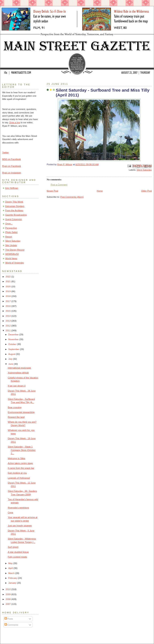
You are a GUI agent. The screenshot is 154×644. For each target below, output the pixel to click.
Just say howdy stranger (20, 526)
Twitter (6, 153)
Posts (9, 619)
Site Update (11, 245)
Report (9, 237)
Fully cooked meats (17, 557)
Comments (11, 625)
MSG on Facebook (12, 159)
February (13, 578)
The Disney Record (15, 250)
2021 (8, 281)
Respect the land (16, 417)
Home (100, 191)
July (11, 359)
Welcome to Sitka (17, 458)
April (11, 568)
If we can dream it (17, 386)
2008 (8, 599)
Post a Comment (59, 185)
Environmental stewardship (21, 412)
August (12, 354)
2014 (8, 316)
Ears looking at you (17, 473)
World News (11, 258)
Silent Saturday (144, 170)
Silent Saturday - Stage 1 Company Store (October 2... (22, 450)
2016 (8, 306)
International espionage (20, 368)
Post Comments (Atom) (72, 197)
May (11, 563)
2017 (8, 301)
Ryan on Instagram (12, 173)
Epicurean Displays (15, 206)
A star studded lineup (18, 552)
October (13, 344)
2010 (8, 589)
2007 (8, 604)
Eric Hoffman (12, 188)
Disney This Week (14, 202)
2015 (8, 311)
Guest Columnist (14, 219)
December (14, 335)
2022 (8, 277)
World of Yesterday (15, 263)
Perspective (11, 228)
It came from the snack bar (21, 468)
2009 (8, 594)
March (12, 573)
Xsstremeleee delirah (18, 373)
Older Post (147, 191)
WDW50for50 (12, 254)
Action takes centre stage (20, 463)
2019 (8, 291)
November (14, 339)
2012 (8, 326)
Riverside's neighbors (18, 508)
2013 (8, 321)
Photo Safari (11, 232)
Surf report (13, 547)
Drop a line (15, 122)
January (13, 583)
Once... (9, 224)
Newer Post (52, 191)
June (11, 364)
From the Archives (14, 210)
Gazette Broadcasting (16, 215)
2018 (8, 296)
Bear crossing (15, 407)
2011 (8, 330)
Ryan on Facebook (12, 166)
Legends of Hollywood (19, 478)
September (14, 349)
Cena (11, 512)
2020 (8, 286)
